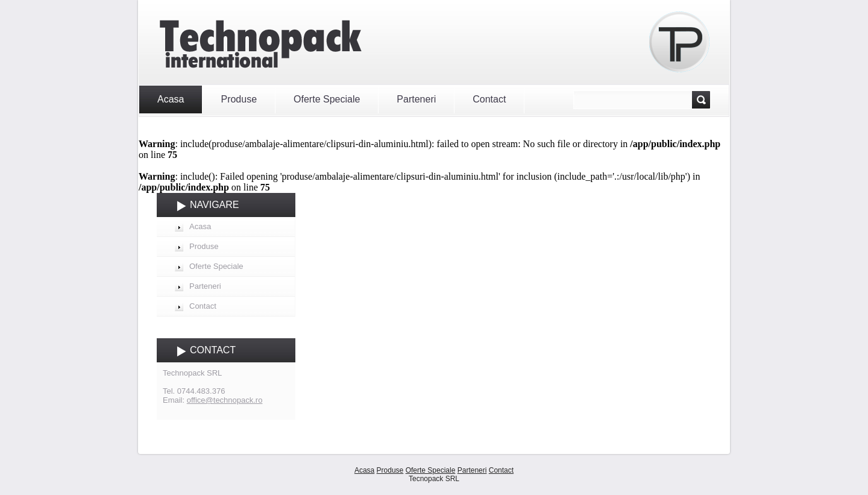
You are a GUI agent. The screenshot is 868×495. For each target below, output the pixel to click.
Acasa (171, 99)
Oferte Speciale (327, 99)
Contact (489, 99)
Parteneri (416, 99)
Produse (239, 99)
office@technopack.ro (225, 400)
